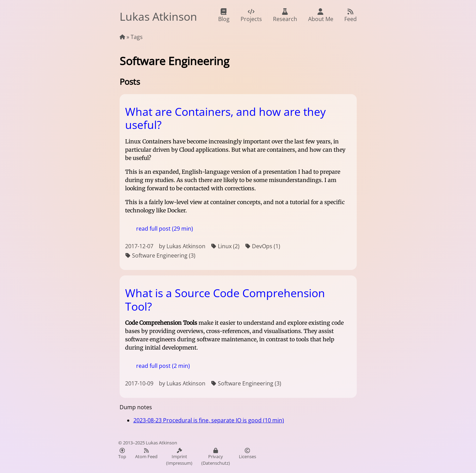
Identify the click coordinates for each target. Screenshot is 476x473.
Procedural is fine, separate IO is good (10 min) (209, 420)
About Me (321, 16)
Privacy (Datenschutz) (216, 457)
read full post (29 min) (165, 229)
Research (285, 16)
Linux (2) (225, 246)
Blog (224, 16)
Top (122, 454)
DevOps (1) (263, 246)
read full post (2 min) (163, 366)
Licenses (247, 454)
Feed (351, 16)
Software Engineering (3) (160, 256)
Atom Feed (146, 454)
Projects (251, 16)
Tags (137, 37)
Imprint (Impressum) (179, 457)
